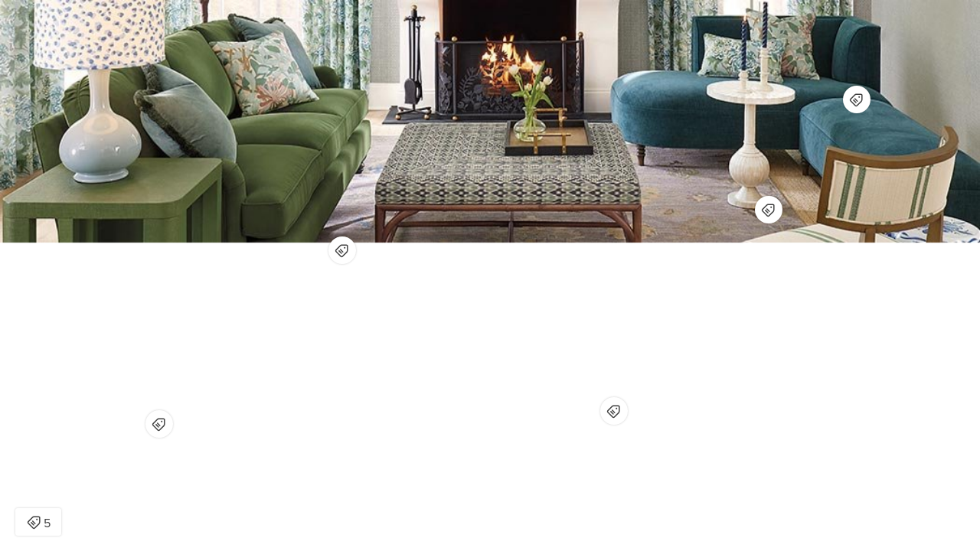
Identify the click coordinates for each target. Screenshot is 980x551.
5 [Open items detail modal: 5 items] (39, 523)
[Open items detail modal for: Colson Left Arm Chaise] (857, 99)
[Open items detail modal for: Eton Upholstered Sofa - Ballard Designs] (342, 250)
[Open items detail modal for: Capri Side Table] (159, 424)
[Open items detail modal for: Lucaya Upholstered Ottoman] (614, 411)
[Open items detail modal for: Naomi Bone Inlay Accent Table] (769, 210)
